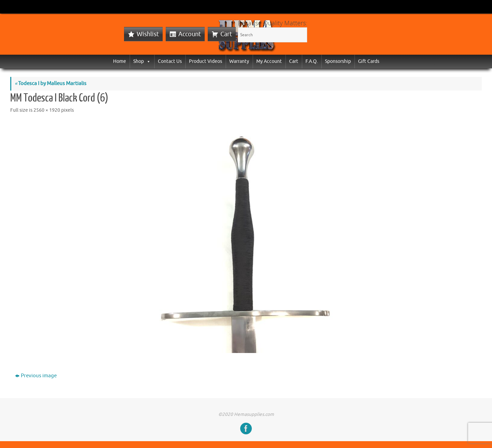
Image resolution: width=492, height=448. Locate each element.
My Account (269, 61)
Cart (226, 34)
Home (120, 61)
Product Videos (206, 61)
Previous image (36, 376)
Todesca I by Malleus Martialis (51, 84)
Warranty (239, 61)
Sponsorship (338, 61)
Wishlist (148, 34)
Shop (142, 61)
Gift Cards (369, 61)
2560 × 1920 (47, 110)
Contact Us (170, 61)
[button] (147, 61)
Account (190, 34)
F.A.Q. (312, 61)
